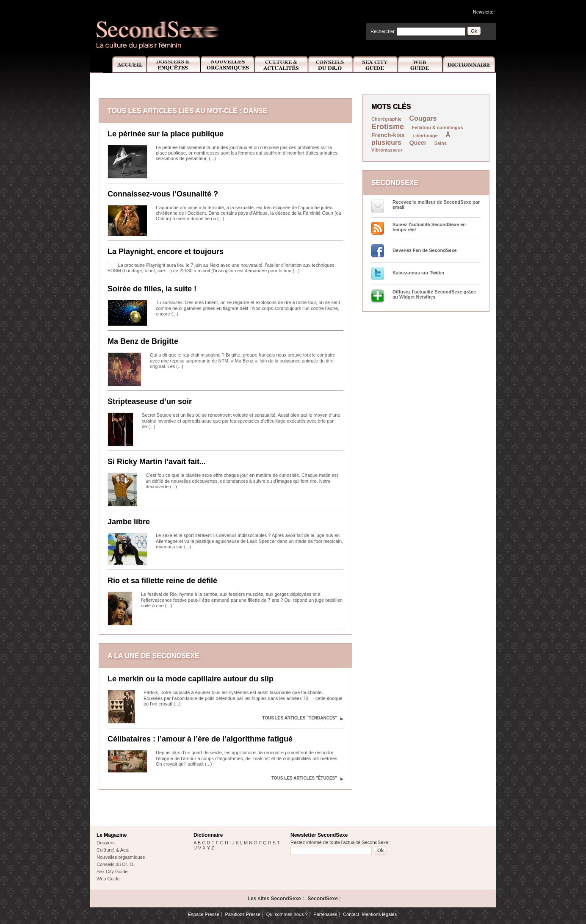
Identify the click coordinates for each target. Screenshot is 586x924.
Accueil (125, 65)
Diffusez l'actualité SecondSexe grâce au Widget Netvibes (434, 294)
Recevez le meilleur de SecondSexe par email (436, 205)
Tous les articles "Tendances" (300, 718)
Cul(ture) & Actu (113, 850)
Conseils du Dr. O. (115, 864)
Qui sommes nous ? (287, 914)
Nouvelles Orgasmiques (228, 65)
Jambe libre (129, 522)
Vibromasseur (387, 150)
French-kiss (388, 135)
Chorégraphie (387, 119)
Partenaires (325, 914)
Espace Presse (204, 914)
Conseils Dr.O (331, 65)
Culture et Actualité (282, 65)
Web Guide (420, 65)
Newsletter (484, 12)
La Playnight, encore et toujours (166, 252)
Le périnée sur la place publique (166, 134)
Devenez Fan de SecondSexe (425, 250)
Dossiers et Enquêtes (173, 65)
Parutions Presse (243, 914)
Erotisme (388, 127)
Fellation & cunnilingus (438, 127)
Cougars (423, 118)
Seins (441, 143)
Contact (351, 914)
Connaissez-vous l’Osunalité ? (163, 194)
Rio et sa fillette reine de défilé (162, 581)
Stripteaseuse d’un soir (150, 401)
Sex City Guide (376, 65)
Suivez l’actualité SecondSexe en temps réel (429, 227)
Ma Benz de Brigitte (143, 341)
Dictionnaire (470, 65)
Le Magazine (112, 835)
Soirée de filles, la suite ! (152, 289)
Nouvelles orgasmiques (121, 857)
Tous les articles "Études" (304, 778)
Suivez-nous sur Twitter (419, 273)
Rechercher (383, 31)
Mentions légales (380, 914)
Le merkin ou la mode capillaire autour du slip (191, 679)
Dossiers (106, 843)
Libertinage (425, 136)
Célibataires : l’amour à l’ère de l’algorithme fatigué (200, 739)
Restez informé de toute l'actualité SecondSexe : (341, 842)
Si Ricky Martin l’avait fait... (157, 462)
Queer (418, 143)
